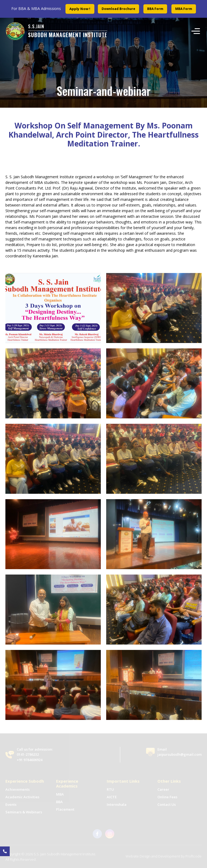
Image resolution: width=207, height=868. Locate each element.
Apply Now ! (80, 9)
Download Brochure (118, 9)
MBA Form (184, 9)
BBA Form (155, 9)
